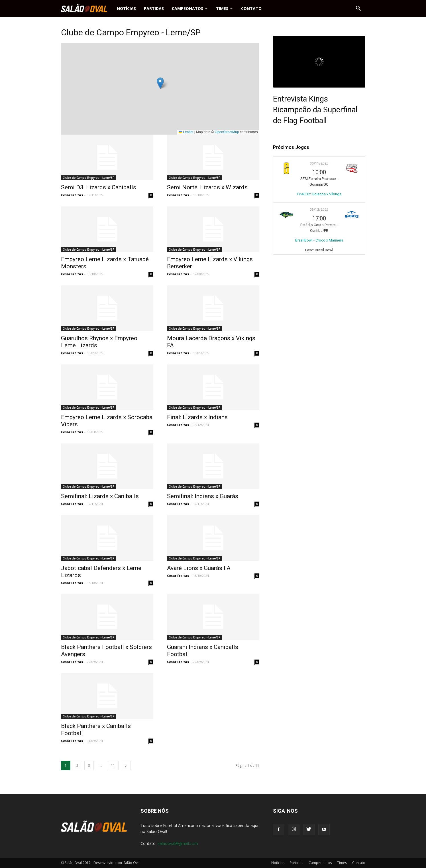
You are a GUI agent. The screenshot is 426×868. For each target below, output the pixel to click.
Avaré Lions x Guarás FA (199, 568)
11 (113, 765)
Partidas (154, 8)
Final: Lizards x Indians (197, 417)
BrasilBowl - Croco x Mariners (319, 240)
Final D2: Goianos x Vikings (319, 194)
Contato (251, 8)
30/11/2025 (319, 163)
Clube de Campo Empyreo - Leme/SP (89, 178)
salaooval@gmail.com (178, 843)
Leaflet (186, 132)
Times (224, 8)
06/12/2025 (319, 210)
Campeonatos (190, 8)
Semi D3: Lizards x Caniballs (99, 187)
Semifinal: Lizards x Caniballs (100, 496)
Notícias (126, 8)
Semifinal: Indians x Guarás (203, 496)
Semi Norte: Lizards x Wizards (207, 187)
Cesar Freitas (72, 195)
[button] (358, 9)
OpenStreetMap (227, 132)
